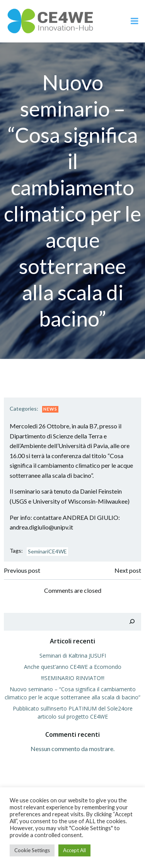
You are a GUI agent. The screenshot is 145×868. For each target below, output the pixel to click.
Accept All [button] (74, 850)
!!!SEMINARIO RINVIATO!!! (73, 678)
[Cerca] (132, 622)
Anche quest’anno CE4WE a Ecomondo (73, 667)
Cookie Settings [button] (32, 850)
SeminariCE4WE (47, 551)
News (50, 409)
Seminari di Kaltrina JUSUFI (73, 656)
